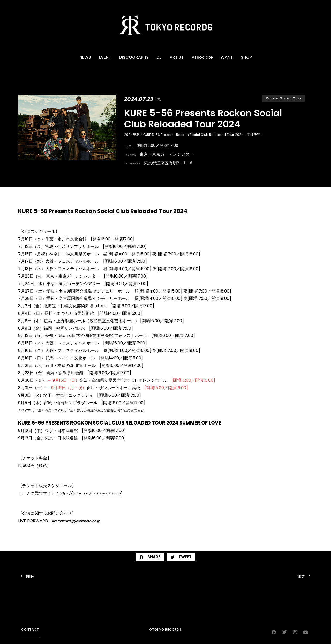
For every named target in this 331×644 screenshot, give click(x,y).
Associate (202, 57)
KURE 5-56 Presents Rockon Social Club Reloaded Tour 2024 (203, 119)
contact (30, 629)
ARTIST (177, 57)
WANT (227, 57)
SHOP (246, 57)
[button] (150, 557)
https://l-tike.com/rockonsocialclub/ (91, 493)
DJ (159, 57)
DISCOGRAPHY (134, 57)
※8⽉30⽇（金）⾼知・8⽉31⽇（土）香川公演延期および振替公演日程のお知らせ (81, 410)
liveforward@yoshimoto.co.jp (76, 521)
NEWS (85, 57)
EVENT (105, 57)
